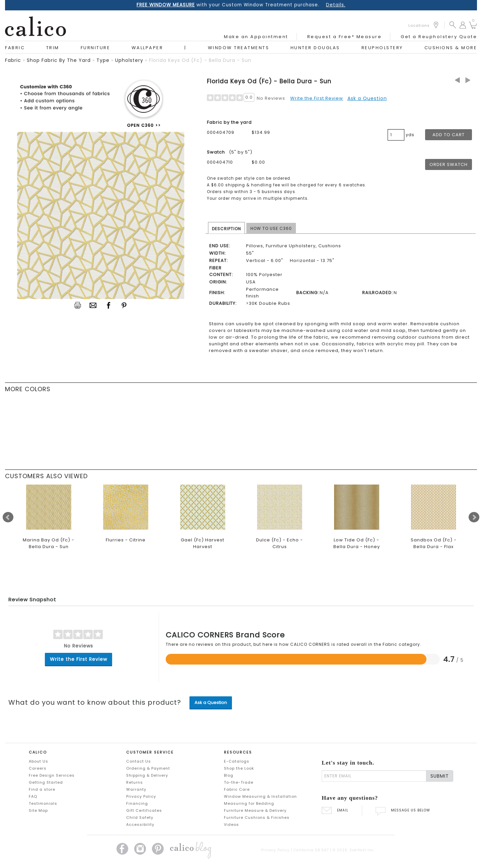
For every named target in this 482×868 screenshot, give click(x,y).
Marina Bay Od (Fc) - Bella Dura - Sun (49, 543)
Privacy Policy (141, 796)
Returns (135, 782)
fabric (13, 60)
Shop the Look (239, 768)
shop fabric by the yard (59, 60)
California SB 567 (311, 850)
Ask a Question (367, 98)
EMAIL (335, 810)
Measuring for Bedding (249, 803)
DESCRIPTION (226, 229)
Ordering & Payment (148, 768)
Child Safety (140, 817)
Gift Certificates (144, 810)
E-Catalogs (237, 761)
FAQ (33, 796)
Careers (38, 768)
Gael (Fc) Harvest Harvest (203, 543)
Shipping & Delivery (147, 775)
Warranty (136, 789)
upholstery (129, 60)
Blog (229, 775)
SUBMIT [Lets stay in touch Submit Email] (440, 776)
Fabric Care (237, 789)
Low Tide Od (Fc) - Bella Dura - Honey (357, 543)
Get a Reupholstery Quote (439, 37)
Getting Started (46, 782)
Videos (231, 824)
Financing (137, 803)
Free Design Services (52, 775)
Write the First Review (317, 98)
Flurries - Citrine (126, 540)
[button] (453, 25)
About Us (38, 761)
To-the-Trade (239, 782)
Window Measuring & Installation (260, 796)
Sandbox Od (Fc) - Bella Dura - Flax (434, 543)
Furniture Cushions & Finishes (257, 817)
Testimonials (43, 803)
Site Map (38, 810)
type (103, 60)
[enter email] (374, 776)
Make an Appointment (256, 37)
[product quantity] (396, 135)
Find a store (42, 789)
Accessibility (140, 824)
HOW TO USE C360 (271, 228)
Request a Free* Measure (345, 37)
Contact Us (139, 761)
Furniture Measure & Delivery (255, 810)
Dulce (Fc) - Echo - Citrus (279, 543)
